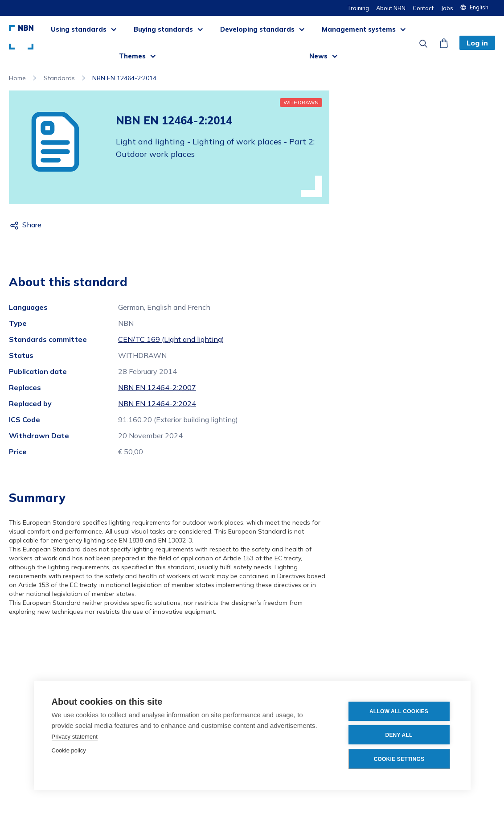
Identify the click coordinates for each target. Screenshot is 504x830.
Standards (59, 78)
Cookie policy (69, 750)
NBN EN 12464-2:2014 (124, 78)
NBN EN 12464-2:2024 (157, 403)
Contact (423, 8)
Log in (477, 43)
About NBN (391, 8)
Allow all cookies (399, 711)
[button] (478, 7)
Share (32, 225)
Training (358, 8)
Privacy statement (75, 737)
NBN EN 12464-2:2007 (157, 387)
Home (17, 78)
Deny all (399, 735)
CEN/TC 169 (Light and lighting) (171, 339)
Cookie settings (399, 759)
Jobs (447, 8)
